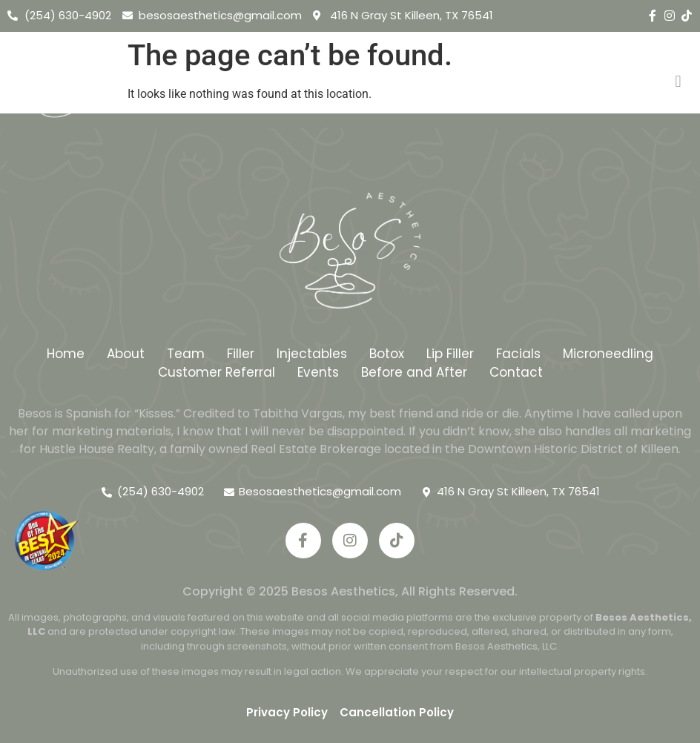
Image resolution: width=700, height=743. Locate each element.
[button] (678, 82)
